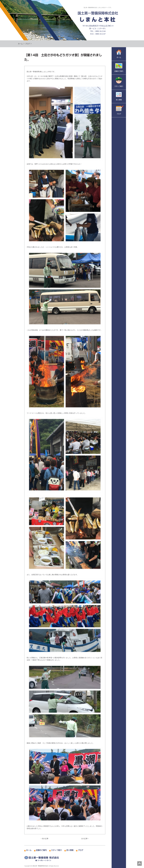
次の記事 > (85, 839)
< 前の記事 (44, 839)
